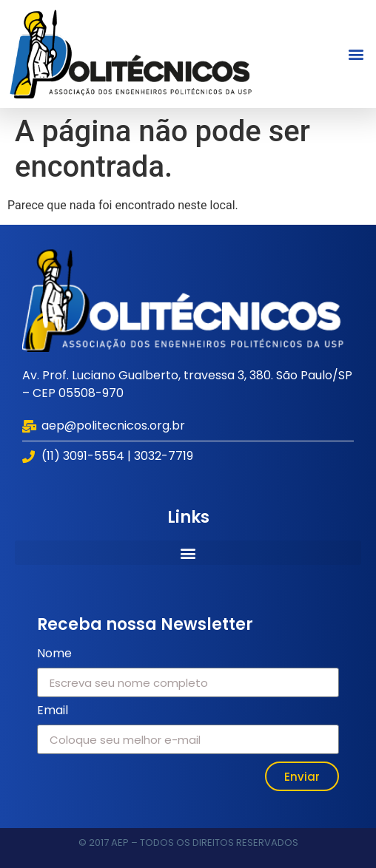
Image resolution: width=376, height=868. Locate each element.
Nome (54, 655)
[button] (356, 54)
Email (53, 712)
